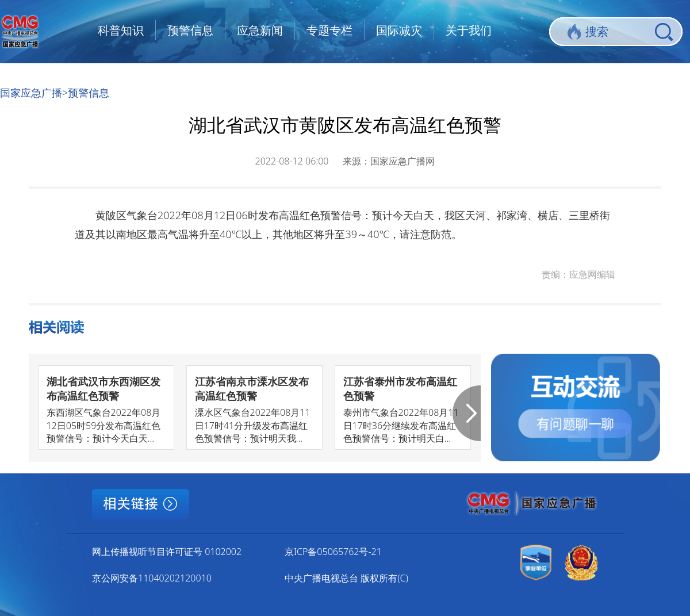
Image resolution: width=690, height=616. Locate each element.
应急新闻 (260, 30)
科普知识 (121, 30)
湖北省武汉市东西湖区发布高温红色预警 (103, 389)
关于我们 (469, 30)
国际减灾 (399, 30)
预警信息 (190, 30)
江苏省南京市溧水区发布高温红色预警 (252, 389)
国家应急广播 (31, 93)
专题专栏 (329, 30)
